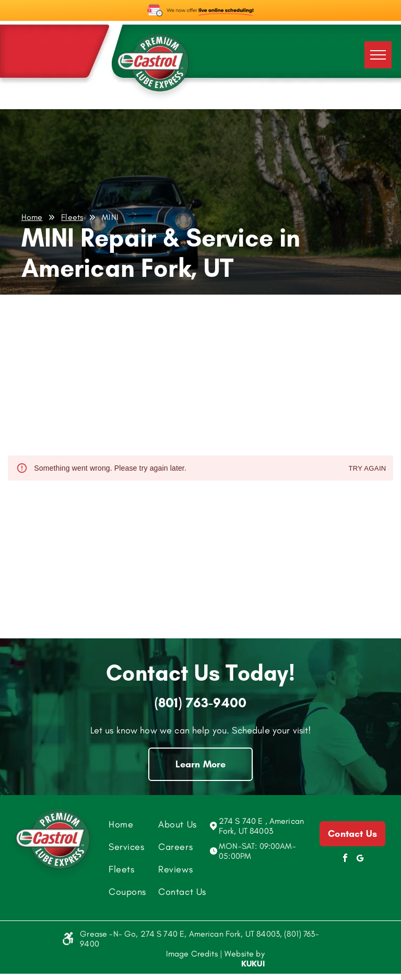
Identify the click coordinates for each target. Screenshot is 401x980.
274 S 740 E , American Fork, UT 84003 (261, 826)
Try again (367, 469)
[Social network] (360, 859)
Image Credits (192, 954)
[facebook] (345, 859)
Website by (245, 954)
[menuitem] (145, 824)
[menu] (378, 55)
